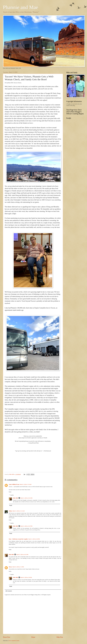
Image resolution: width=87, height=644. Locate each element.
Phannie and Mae (21, 7)
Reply (10, 492)
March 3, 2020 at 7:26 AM (26, 484)
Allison (10, 511)
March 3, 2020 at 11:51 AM (19, 511)
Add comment (9, 591)
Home (33, 637)
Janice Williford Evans (14, 484)
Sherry (10, 567)
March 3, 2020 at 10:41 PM (26, 498)
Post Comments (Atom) (14, 641)
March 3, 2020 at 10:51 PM (22, 555)
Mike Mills (15, 498)
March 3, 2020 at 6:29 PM (34, 539)
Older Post (60, 637)
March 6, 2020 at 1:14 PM (18, 567)
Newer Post (7, 637)
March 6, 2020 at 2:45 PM (26, 577)
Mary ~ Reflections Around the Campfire (18, 539)
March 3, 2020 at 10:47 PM (26, 526)
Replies (12, 495)
